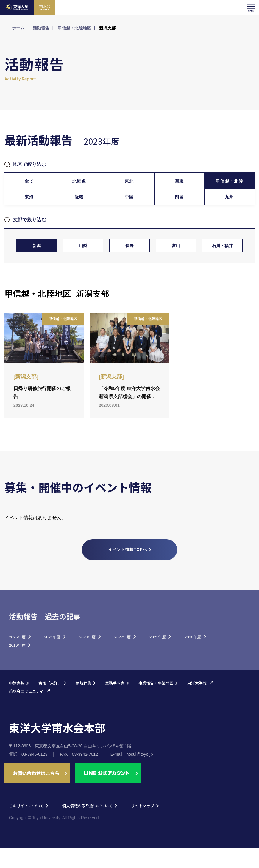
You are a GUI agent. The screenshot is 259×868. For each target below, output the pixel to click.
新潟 (37, 262)
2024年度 (62, 655)
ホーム (18, 28)
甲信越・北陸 (230, 185)
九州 (229, 209)
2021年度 (185, 655)
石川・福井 (222, 262)
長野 (129, 262)
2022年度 (144, 655)
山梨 (83, 262)
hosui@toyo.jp (140, 774)
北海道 (79, 185)
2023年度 (103, 655)
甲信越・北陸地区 (74, 28)
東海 (29, 209)
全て (29, 185)
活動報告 (41, 28)
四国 (179, 209)
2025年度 (20, 655)
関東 (179, 185)
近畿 (79, 209)
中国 (129, 209)
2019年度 (62, 664)
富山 (176, 262)
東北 (129, 185)
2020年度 (20, 664)
